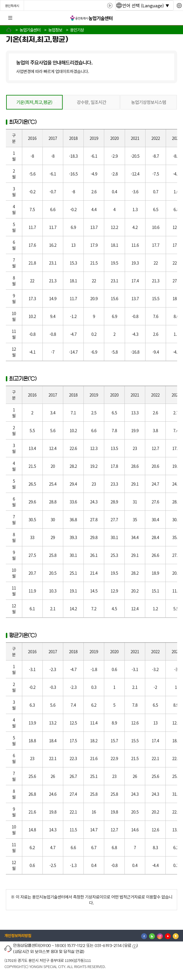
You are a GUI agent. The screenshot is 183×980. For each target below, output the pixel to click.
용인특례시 (12, 6)
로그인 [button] (173, 18)
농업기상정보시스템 (149, 102)
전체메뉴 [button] (10, 18)
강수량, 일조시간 (91, 102)
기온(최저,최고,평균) (34, 102)
